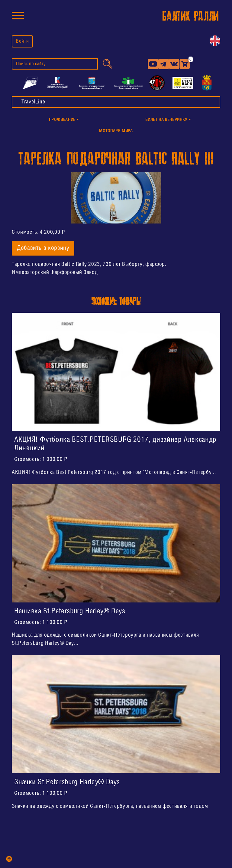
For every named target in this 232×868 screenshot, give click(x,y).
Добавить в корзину (43, 248)
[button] (64, 120)
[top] (9, 859)
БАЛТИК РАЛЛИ (191, 16)
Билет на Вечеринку (166, 120)
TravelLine (33, 102)
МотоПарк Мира (116, 131)
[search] (55, 64)
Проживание (62, 120)
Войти (22, 41)
